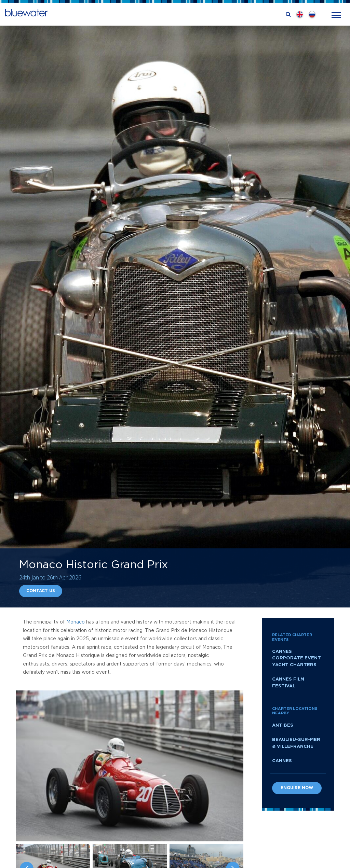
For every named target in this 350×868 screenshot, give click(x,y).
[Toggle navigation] (336, 15)
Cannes (282, 761)
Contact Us (41, 591)
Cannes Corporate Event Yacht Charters (297, 658)
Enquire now (297, 788)
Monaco (76, 622)
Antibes (283, 725)
